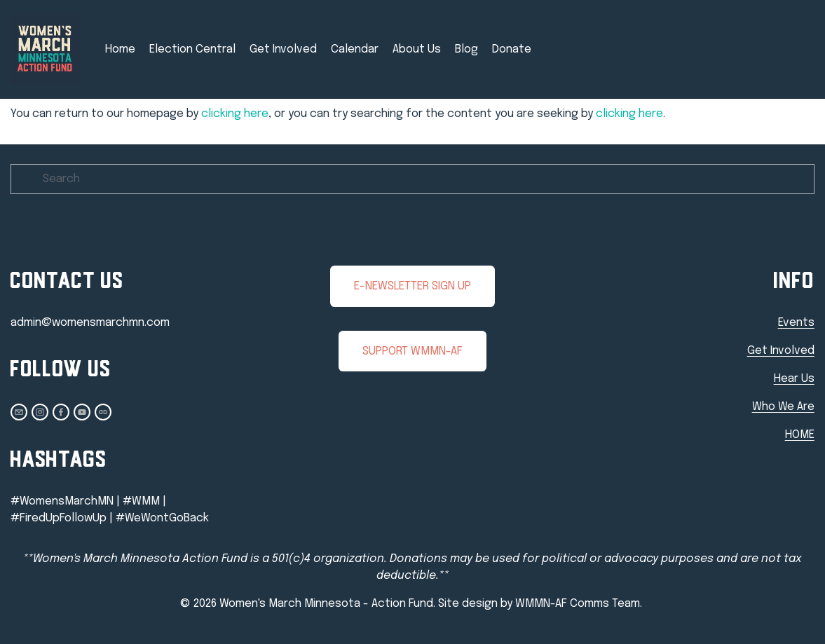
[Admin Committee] (82, 412)
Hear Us (794, 379)
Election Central (192, 49)
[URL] (103, 412)
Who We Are (783, 407)
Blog (466, 49)
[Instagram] (40, 412)
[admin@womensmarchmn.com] (19, 412)
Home (120, 49)
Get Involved (283, 49)
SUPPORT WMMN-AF (412, 351)
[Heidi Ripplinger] (61, 412)
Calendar (355, 49)
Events (796, 323)
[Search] (412, 179)
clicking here (235, 114)
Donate (512, 49)
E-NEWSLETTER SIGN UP (412, 286)
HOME (800, 435)
